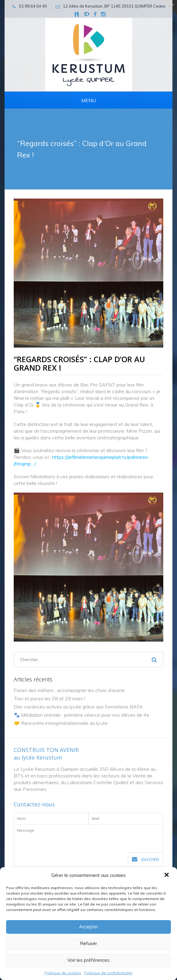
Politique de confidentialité (108, 973)
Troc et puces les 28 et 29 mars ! (49, 698)
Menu (88, 100)
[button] (167, 875)
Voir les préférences (88, 960)
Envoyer (145, 859)
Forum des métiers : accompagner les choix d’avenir (69, 690)
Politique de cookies (63, 973)
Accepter (89, 927)
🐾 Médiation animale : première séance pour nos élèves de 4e (81, 715)
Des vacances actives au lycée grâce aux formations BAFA (78, 707)
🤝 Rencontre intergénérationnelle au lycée (61, 723)
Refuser (88, 943)
